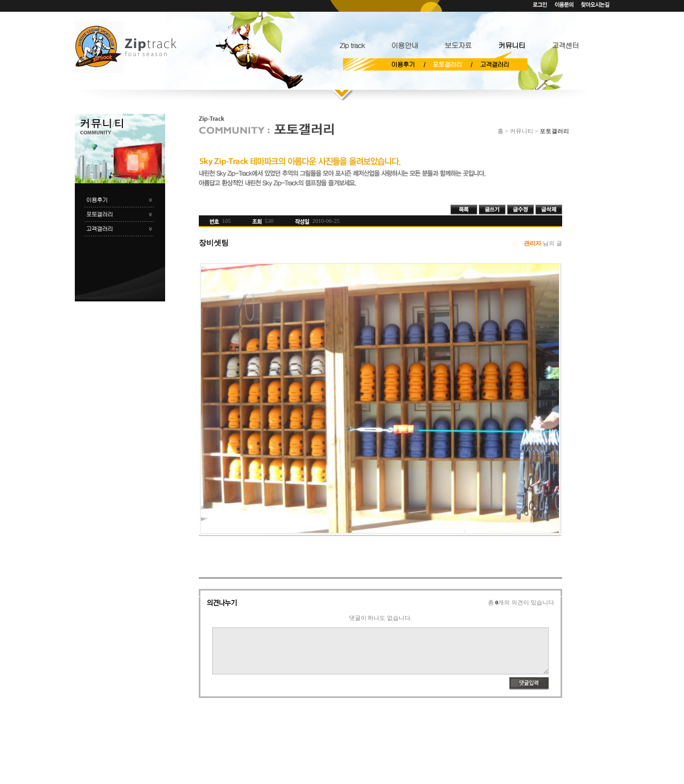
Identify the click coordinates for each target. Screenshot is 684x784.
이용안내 (405, 45)
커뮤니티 (511, 45)
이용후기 (403, 64)
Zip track (352, 45)
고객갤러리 (494, 64)
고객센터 (565, 45)
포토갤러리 (447, 64)
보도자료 (458, 45)
